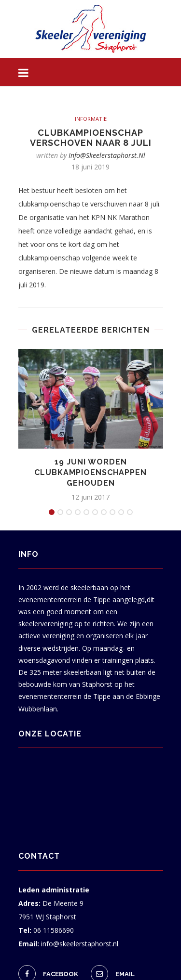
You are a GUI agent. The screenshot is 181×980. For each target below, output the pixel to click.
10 (130, 512)
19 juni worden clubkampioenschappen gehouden (90, 473)
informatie (91, 119)
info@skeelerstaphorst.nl (107, 155)
